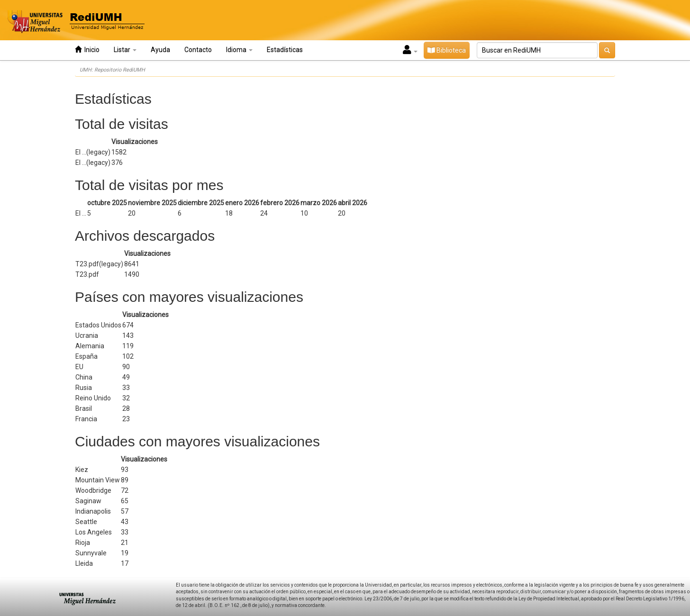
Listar (125, 50)
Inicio (87, 50)
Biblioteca (447, 50)
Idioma (239, 50)
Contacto (198, 50)
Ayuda (160, 50)
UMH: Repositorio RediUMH (112, 70)
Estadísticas (285, 50)
